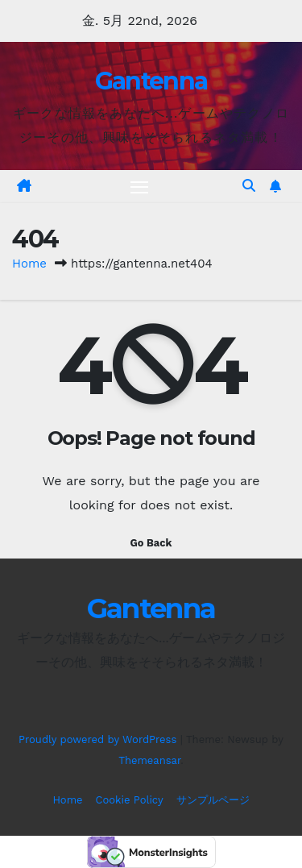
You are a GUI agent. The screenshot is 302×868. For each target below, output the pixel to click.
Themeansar (149, 760)
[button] (249, 186)
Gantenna (151, 81)
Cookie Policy (130, 800)
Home (29, 264)
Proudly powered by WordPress (99, 739)
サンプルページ (213, 800)
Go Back (151, 543)
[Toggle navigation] (139, 187)
